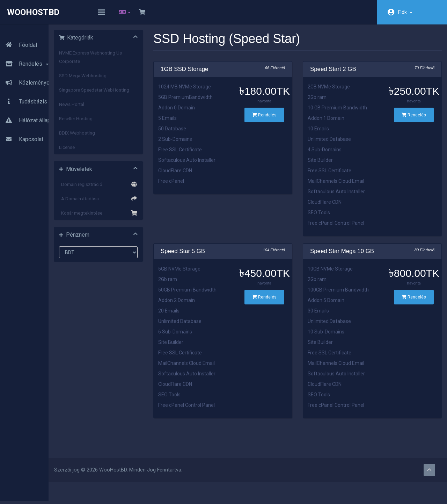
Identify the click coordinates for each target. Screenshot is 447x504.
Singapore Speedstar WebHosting (125, 99)
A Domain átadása (136, 212)
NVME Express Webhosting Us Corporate (134, 62)
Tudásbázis (24, 94)
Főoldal (19, 37)
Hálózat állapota (29, 113)
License (111, 161)
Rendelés (24, 56)
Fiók (405, 12)
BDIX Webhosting (121, 146)
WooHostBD (33, 12)
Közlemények (26, 75)
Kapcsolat (22, 132)
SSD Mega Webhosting (127, 81)
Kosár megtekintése (136, 226)
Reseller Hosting (120, 132)
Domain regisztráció (136, 198)
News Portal (116, 118)
